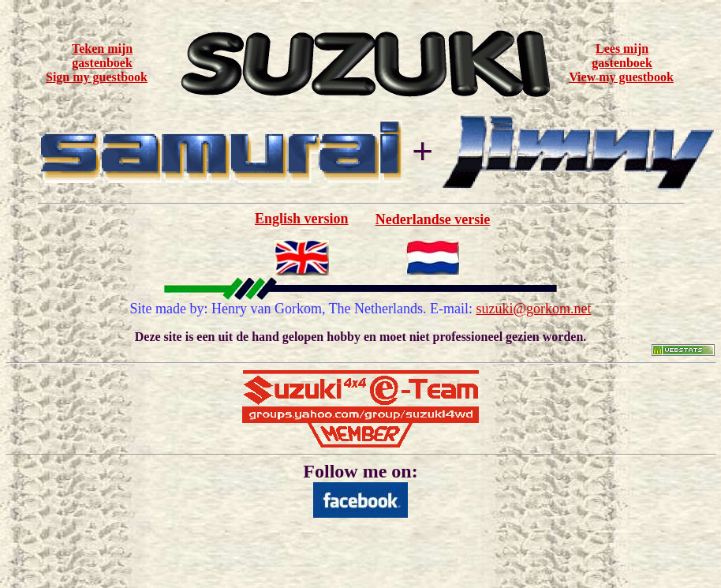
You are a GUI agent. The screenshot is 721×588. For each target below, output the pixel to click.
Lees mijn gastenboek (622, 56)
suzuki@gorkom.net (534, 309)
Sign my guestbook (97, 77)
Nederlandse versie (433, 219)
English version (302, 219)
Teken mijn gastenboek (102, 56)
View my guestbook (621, 77)
